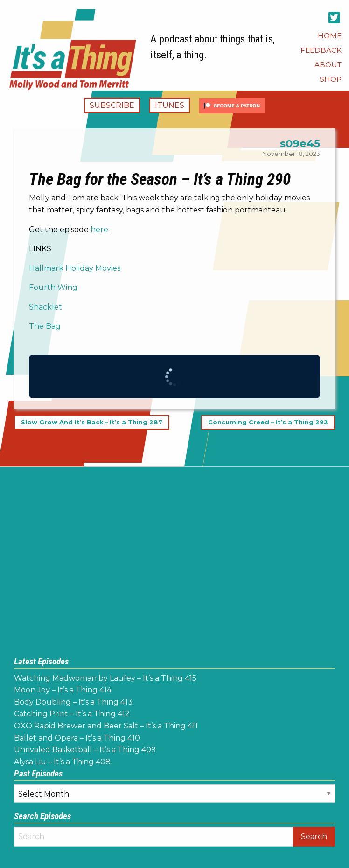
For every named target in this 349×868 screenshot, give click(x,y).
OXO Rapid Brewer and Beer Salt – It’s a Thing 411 (106, 726)
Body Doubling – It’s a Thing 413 (73, 702)
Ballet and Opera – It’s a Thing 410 (77, 738)
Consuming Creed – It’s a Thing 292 (268, 422)
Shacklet (45, 307)
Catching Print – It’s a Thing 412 (72, 714)
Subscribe (112, 105)
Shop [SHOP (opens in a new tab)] (331, 79)
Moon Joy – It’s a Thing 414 (63, 690)
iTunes (170, 105)
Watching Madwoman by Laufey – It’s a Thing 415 (105, 678)
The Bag (45, 326)
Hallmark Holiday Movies (75, 268)
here (99, 229)
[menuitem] (330, 36)
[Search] (154, 837)
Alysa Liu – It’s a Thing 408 (62, 762)
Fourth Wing (53, 287)
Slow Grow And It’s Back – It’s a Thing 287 (92, 422)
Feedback (321, 50)
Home (330, 36)
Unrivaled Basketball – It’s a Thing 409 (85, 750)
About (328, 65)
